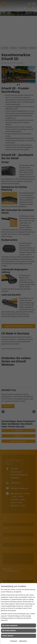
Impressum (14, 641)
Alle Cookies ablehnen (9, 631)
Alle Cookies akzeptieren (10, 625)
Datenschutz (23, 641)
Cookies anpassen (8, 636)
